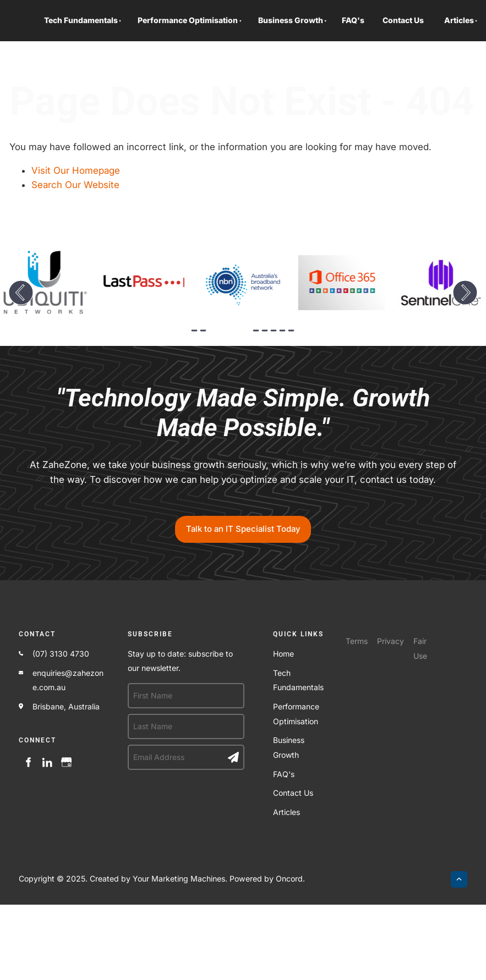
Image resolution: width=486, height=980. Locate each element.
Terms (357, 641)
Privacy (391, 641)
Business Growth (291, 20)
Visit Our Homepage (76, 170)
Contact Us (403, 20)
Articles (459, 20)
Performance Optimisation (188, 20)
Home (283, 654)
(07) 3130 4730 (61, 654)
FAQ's (353, 20)
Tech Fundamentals (81, 20)
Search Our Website (75, 185)
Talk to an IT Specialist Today (243, 523)
